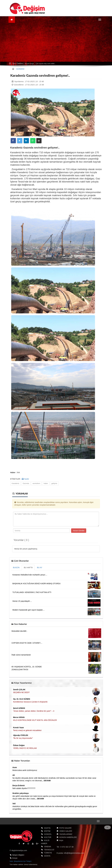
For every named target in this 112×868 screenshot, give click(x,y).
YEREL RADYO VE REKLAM (25, 748)
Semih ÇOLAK (19, 690)
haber (46, 483)
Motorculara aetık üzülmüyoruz (25, 770)
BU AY (40, 568)
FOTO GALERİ (65, 828)
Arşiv (61, 840)
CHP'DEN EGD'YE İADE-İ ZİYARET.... (27, 643)
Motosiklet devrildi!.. (20, 631)
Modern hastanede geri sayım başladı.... (29, 610)
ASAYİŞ (47, 828)
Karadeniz (16, 483)
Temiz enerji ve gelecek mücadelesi (27, 730)
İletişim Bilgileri (18, 855)
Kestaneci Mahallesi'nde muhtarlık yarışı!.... (30, 575)
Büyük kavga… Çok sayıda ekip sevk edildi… (40, 64)
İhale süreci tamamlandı (21, 655)
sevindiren (36, 483)
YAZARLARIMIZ (66, 834)
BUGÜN (16, 568)
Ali (14, 775)
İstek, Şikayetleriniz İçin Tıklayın (21, 861)
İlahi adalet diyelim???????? (24, 788)
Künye (15, 858)
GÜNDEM (20, 69)
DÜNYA (47, 856)
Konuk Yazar (19, 728)
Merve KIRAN (19, 717)
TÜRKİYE (48, 853)
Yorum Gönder (79, 531)
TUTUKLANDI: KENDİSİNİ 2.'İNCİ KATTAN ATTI (32, 592)
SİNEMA (48, 847)
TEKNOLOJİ (49, 850)
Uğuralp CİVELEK (21, 735)
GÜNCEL (48, 834)
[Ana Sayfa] (12, 20)
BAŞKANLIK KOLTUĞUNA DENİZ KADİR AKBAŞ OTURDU (37, 584)
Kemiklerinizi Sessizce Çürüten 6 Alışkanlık (30, 702)
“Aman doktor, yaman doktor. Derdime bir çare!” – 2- (34, 711)
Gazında (26, 483)
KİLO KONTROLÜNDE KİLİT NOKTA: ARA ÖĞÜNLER (35, 720)
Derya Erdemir (19, 785)
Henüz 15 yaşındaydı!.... (22, 601)
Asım (15, 767)
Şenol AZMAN (19, 708)
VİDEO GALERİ (66, 831)
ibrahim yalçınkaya (21, 793)
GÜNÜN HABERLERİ (68, 837)
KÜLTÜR (48, 837)
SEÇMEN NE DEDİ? (21, 692)
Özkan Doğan (19, 745)
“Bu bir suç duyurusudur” (23, 738)
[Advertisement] (56, 42)
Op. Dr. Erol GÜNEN (22, 699)
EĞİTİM (47, 831)
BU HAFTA (28, 568)
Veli (14, 804)
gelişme (54, 483)
